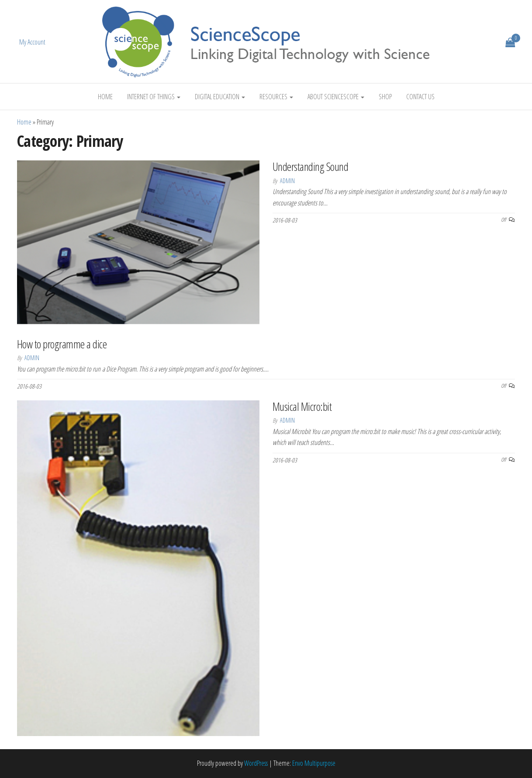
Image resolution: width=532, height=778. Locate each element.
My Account (32, 42)
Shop (385, 97)
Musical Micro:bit (302, 406)
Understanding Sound (310, 167)
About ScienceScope (336, 97)
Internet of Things (154, 97)
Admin (287, 181)
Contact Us (420, 97)
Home (105, 97)
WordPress (256, 763)
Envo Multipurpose (314, 763)
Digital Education (220, 97)
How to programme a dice (62, 344)
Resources (276, 97)
